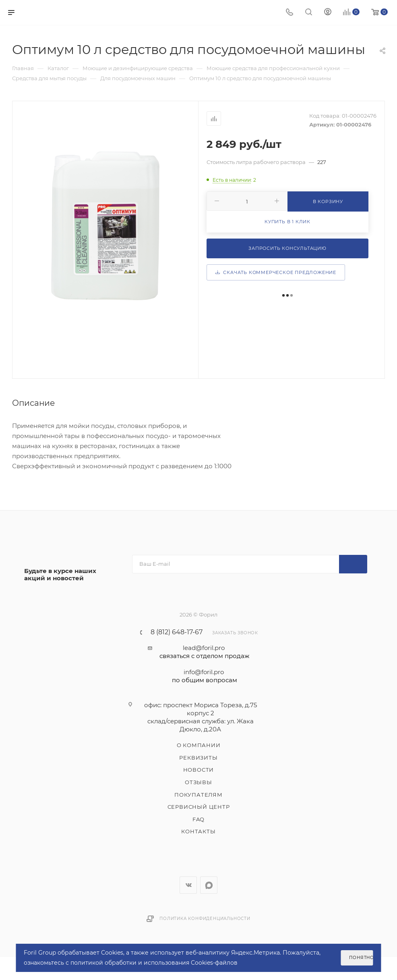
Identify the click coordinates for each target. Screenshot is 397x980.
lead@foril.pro (204, 652)
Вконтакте (188, 885)
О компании (199, 745)
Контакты (198, 831)
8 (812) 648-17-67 (177, 632)
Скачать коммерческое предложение (276, 272)
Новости (199, 770)
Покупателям (198, 795)
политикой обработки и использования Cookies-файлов (154, 963)
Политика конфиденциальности (205, 919)
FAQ (198, 819)
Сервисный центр (199, 807)
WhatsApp (209, 885)
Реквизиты (198, 758)
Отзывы (198, 782)
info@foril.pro (204, 676)
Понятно (361, 958)
